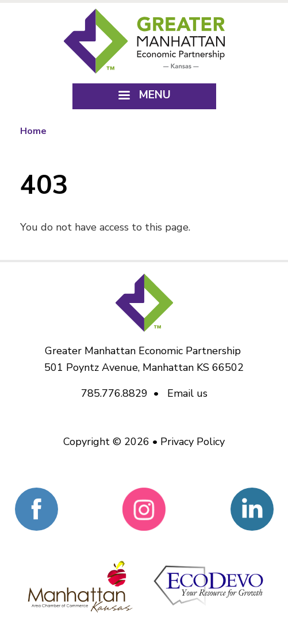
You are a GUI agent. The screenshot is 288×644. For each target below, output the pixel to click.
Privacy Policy (193, 442)
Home (33, 131)
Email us (187, 393)
